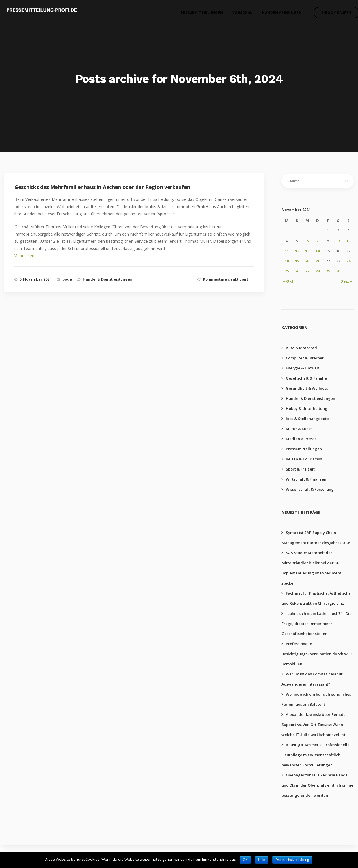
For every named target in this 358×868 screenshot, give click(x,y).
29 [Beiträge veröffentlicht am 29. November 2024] (328, 271)
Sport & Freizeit (300, 469)
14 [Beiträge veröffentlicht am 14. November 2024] (318, 251)
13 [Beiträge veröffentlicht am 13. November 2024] (307, 251)
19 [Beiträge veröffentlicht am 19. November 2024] (297, 261)
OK (245, 860)
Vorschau (237, 15)
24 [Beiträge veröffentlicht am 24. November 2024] (348, 261)
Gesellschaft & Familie (306, 378)
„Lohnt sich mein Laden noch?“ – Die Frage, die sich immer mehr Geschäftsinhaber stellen (317, 624)
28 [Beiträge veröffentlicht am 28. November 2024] (318, 271)
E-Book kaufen (331, 15)
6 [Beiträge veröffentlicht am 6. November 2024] (307, 241)
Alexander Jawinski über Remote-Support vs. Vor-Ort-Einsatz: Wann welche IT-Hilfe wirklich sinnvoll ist (314, 725)
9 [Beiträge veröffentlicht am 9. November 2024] (338, 241)
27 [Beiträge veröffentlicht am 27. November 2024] (307, 271)
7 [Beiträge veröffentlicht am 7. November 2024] (317, 241)
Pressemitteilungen (196, 15)
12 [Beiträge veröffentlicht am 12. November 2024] (297, 251)
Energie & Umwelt (303, 368)
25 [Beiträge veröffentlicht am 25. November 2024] (287, 271)
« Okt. (289, 281)
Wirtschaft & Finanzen (306, 479)
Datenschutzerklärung (292, 860)
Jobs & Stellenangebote (307, 419)
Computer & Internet (305, 358)
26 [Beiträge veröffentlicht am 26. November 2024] (297, 271)
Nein (262, 860)
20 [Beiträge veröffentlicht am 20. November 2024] (307, 261)
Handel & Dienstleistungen (108, 279)
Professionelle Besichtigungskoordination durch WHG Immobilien (317, 654)
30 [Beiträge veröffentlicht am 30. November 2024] (338, 271)
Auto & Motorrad (301, 348)
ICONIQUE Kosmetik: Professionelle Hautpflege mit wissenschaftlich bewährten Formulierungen (316, 755)
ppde (67, 279)
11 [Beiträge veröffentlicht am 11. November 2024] (287, 251)
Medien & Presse (301, 439)
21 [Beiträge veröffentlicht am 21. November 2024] (318, 261)
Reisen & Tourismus (304, 459)
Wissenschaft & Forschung (310, 489)
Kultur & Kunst (299, 429)
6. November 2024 (35, 279)
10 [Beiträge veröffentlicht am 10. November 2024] (348, 241)
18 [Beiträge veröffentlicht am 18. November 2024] (287, 261)
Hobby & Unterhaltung (307, 408)
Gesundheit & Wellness (307, 388)
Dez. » (346, 281)
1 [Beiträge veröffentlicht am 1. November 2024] (328, 231)
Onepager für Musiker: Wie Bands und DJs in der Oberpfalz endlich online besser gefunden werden (317, 785)
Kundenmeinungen (277, 15)
